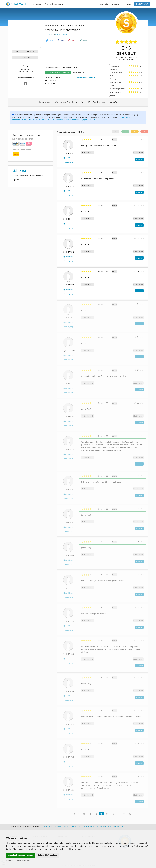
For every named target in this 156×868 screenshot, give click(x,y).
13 (101, 814)
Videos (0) (85, 102)
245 (116, 132)
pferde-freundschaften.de (86, 77)
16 (119, 814)
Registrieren (142, 4)
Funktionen (37, 4)
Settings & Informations (47, 855)
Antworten (139, 159)
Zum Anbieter (25, 58)
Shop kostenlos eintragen (109, 4)
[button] (50, 41)
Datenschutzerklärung (23, 860)
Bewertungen (46, 102)
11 (90, 814)
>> (141, 814)
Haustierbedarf (61, 34)
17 (124, 814)
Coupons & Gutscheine (66, 102)
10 (84, 814)
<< (64, 814)
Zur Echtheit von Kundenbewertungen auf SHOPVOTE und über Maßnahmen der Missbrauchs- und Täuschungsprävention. (71, 118)
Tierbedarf (49, 34)
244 (125, 132)
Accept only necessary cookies (21, 855)
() (138, 153)
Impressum (10, 860)
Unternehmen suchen (55, 4)
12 (96, 814)
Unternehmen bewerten (25, 51)
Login (129, 4)
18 (130, 814)
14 (107, 814)
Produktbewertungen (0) (105, 102)
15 (113, 814)
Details (115, 140)
